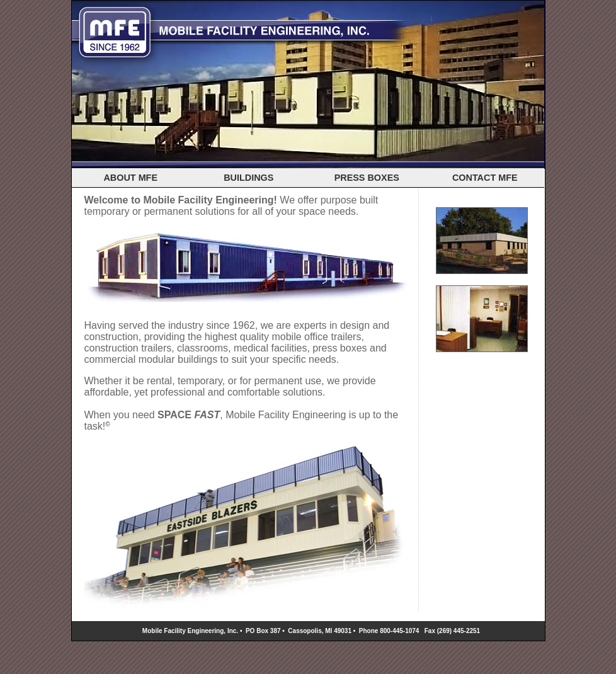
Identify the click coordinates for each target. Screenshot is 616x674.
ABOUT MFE (130, 178)
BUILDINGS (248, 178)
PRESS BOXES (367, 178)
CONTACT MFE (485, 178)
